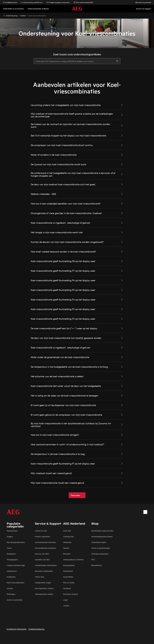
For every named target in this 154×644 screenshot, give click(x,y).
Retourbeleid (96, 565)
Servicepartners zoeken (44, 588)
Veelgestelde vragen (43, 583)
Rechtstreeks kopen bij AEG (102, 531)
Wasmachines (12, 531)
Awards (66, 548)
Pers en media (69, 583)
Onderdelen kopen (99, 542)
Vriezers (10, 588)
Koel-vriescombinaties (16, 583)
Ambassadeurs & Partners (73, 559)
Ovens (9, 548)
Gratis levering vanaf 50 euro (32, 2)
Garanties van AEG (42, 559)
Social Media (68, 577)
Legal (65, 600)
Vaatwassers (12, 571)
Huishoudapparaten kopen (102, 536)
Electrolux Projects (71, 594)
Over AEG (67, 531)
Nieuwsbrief (68, 571)
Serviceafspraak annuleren (45, 548)
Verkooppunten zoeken (44, 594)
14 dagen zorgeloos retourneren (58, 2)
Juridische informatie (17, 629)
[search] (117, 61)
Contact (66, 606)
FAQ (93, 559)
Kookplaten (11, 554)
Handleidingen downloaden (46, 565)
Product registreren (42, 536)
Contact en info (41, 531)
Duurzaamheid (69, 565)
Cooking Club (68, 536)
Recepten (67, 554)
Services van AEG (42, 554)
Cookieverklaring (36, 629)
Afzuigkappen (12, 559)
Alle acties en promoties (142, 2)
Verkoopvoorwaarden (100, 554)
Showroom (67, 542)
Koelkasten (11, 577)
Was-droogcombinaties (16, 542)
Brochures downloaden (44, 571)
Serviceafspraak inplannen (45, 542)
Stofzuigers (11, 594)
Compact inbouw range (16, 565)
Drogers (10, 536)
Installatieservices (10, 2)
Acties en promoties (15, 600)
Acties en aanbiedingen (101, 548)
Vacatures (67, 588)
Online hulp (39, 577)
